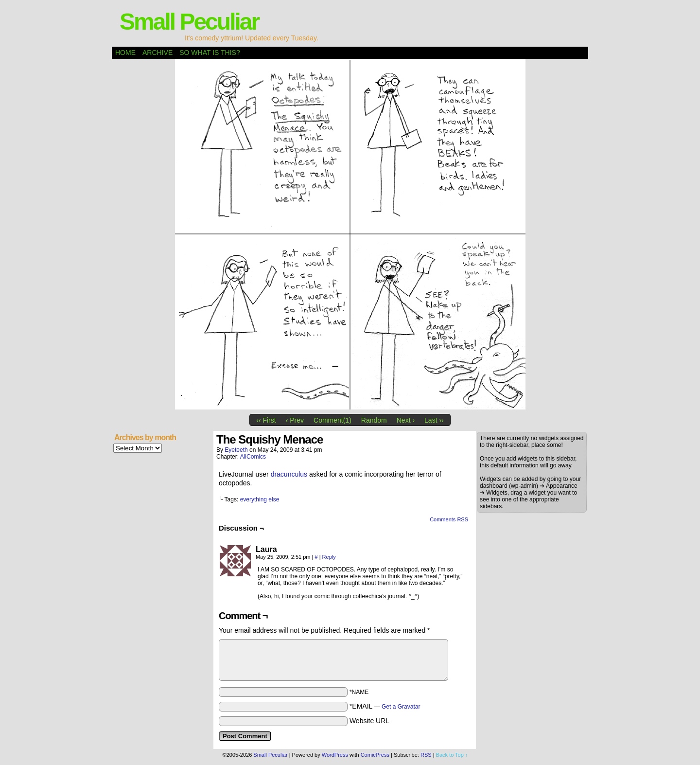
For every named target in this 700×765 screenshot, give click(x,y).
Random (374, 420)
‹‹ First (266, 420)
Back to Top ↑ (452, 755)
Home (125, 53)
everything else (260, 499)
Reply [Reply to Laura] (329, 557)
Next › (406, 420)
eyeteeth (236, 450)
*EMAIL (385, 706)
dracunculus (289, 474)
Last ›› (434, 420)
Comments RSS (449, 519)
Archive (157, 53)
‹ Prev (295, 420)
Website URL (369, 721)
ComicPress (375, 755)
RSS (426, 755)
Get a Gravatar (401, 707)
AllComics (253, 457)
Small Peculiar (189, 22)
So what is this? (210, 53)
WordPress (335, 755)
